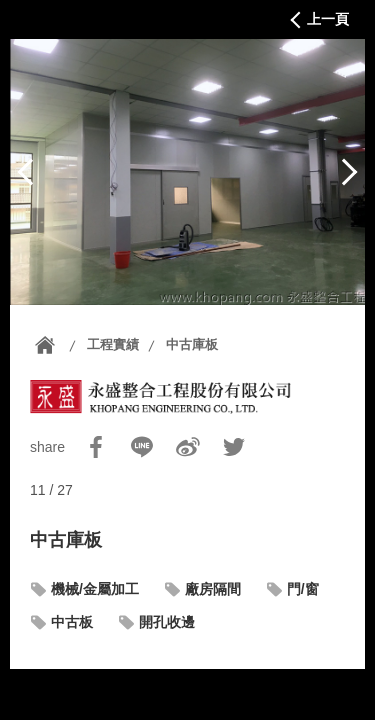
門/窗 (303, 589)
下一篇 (349, 172)
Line (142, 447)
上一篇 (26, 172)
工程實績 (113, 344)
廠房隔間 (213, 589)
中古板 (72, 622)
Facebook (96, 447)
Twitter (234, 447)
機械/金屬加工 (95, 589)
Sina (188, 447)
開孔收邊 (167, 622)
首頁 (45, 345)
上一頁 (328, 19)
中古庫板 (192, 344)
